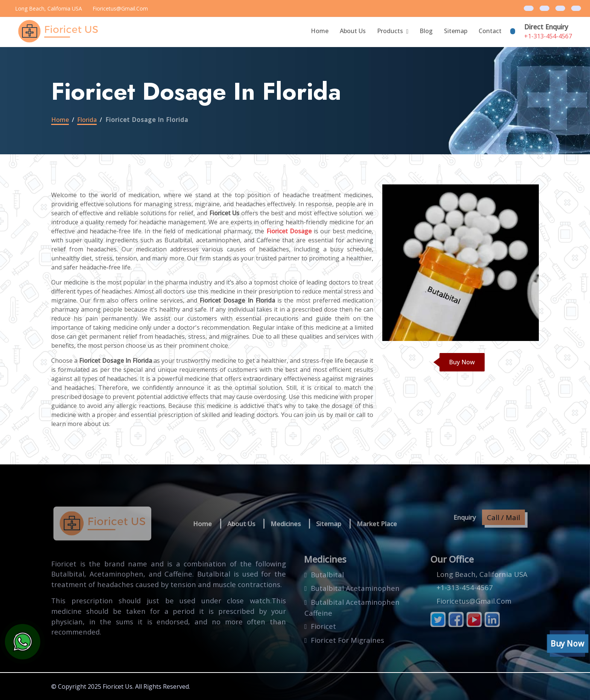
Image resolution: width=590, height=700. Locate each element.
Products (390, 31)
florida (87, 120)
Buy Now (462, 362)
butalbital (327, 574)
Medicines (286, 524)
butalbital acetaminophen (355, 588)
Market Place (377, 524)
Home (320, 31)
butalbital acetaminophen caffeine (352, 608)
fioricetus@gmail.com (120, 8)
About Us (353, 31)
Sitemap (456, 31)
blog (426, 31)
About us (241, 524)
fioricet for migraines (347, 640)
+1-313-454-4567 (548, 36)
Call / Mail (503, 517)
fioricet (323, 626)
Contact (490, 31)
